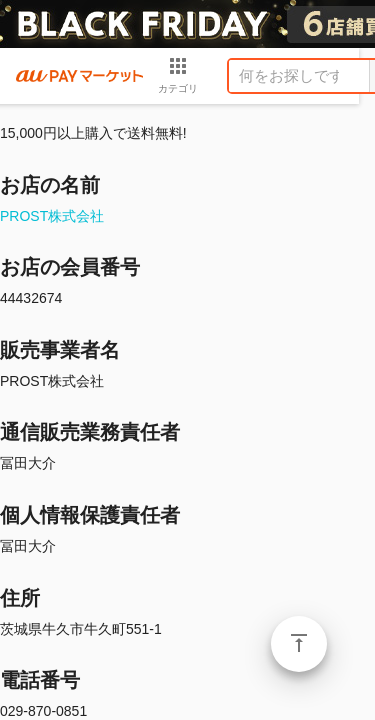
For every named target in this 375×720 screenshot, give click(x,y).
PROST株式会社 (52, 216)
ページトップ (299, 644)
